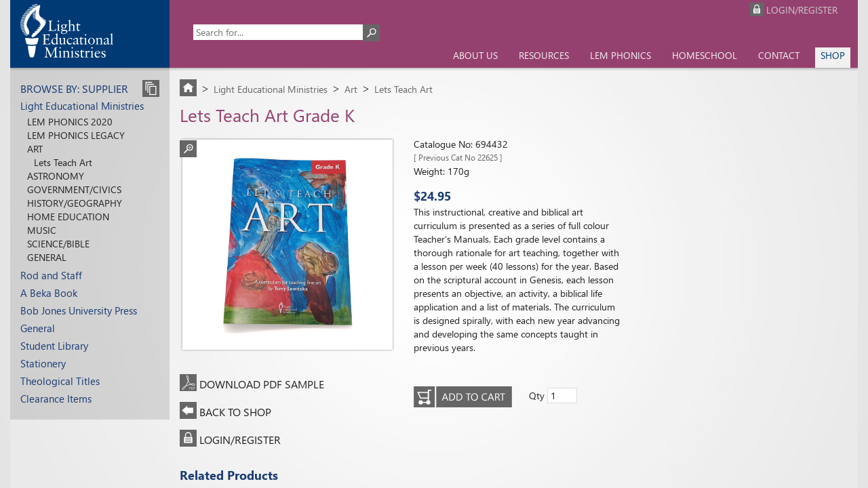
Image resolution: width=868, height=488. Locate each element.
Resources (544, 55)
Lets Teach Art (63, 162)
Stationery (43, 363)
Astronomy (56, 176)
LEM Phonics (620, 55)
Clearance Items (56, 399)
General (47, 257)
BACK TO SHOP (235, 412)
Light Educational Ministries (82, 106)
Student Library (54, 346)
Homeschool (705, 55)
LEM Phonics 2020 (70, 122)
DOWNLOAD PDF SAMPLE (262, 384)
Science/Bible (58, 244)
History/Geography (75, 203)
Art (35, 149)
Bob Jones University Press (79, 310)
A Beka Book (49, 293)
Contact (779, 55)
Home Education (68, 217)
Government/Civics (74, 189)
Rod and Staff (51, 275)
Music (42, 230)
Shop (833, 55)
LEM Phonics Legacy (76, 135)
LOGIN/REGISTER (240, 440)
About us (475, 55)
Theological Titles (60, 381)
